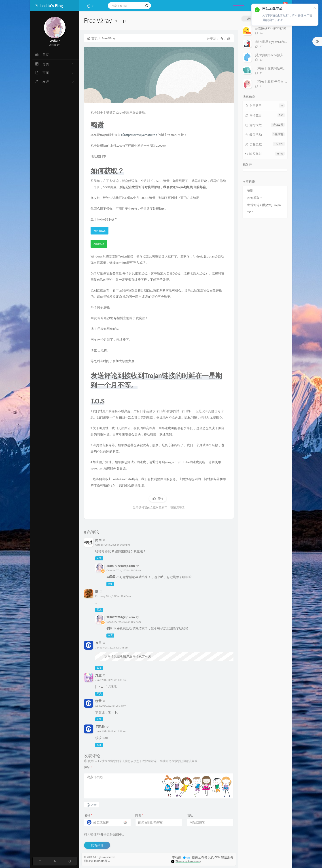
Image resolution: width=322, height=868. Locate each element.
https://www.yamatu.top (139, 135)
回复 (99, 558)
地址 (190, 815)
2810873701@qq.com (121, 566)
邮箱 (139, 815)
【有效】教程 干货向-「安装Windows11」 (284, 82)
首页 (92, 38)
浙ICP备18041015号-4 (97, 861)
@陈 (109, 628)
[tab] (249, 19)
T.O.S (250, 212)
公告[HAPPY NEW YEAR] (270, 28)
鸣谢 (250, 191)
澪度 (98, 675)
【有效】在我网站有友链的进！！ (278, 68)
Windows (100, 231)
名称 (88, 815)
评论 (88, 768)
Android (99, 244)
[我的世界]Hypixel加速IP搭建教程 (278, 42)
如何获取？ (255, 198)
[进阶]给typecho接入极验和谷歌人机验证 (283, 55)
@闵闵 (111, 577)
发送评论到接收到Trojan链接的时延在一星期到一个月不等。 (266, 205)
